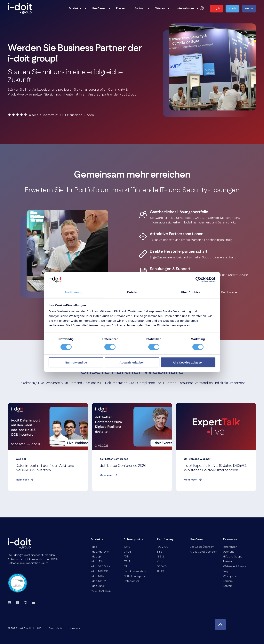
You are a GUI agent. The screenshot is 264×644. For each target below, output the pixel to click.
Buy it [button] (232, 9)
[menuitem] (85, 8)
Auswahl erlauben (132, 362)
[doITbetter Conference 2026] (132, 447)
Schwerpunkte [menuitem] (133, 540)
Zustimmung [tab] (73, 292)
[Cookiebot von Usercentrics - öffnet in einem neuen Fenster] (198, 280)
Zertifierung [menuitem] (165, 540)
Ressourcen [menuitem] (231, 540)
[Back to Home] (20, 8)
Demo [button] (249, 9)
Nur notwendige (76, 362)
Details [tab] (132, 292)
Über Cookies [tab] (191, 292)
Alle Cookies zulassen (188, 362)
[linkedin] (11, 603)
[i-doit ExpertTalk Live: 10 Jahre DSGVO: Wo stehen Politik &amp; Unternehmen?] (216, 447)
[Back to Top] (220, 625)
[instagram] (25, 603)
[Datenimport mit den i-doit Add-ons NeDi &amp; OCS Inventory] (48, 447)
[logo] (20, 544)
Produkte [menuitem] (97, 540)
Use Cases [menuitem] (197, 540)
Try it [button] (217, 9)
